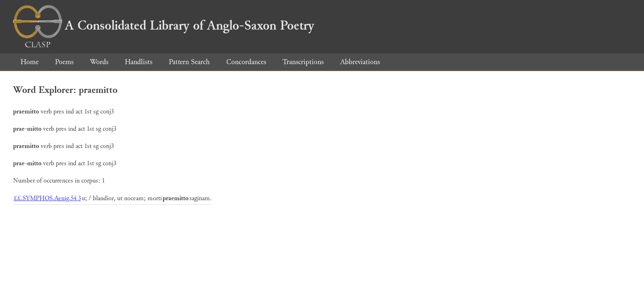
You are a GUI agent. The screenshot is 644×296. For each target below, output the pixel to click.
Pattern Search (189, 62)
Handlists (139, 62)
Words (99, 62)
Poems (64, 62)
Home (30, 62)
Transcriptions (303, 62)
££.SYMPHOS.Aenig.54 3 (47, 198)
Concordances (246, 62)
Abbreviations (360, 62)
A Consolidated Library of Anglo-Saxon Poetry (164, 25)
